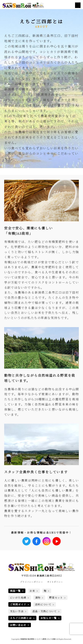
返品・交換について (45, 611)
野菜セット (56, 598)
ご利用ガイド (18, 605)
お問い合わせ (18, 625)
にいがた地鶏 (18, 598)
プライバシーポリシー (32, 582)
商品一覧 (15, 591)
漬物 (38, 598)
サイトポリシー (55, 582)
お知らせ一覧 (49, 618)
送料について (43, 605)
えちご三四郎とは (21, 618)
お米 (32, 591)
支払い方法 (17, 611)
